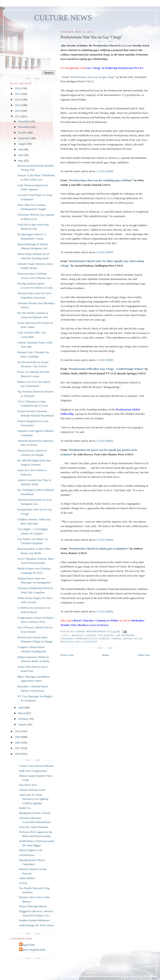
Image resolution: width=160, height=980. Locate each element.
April (22, 708)
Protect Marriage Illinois (33, 906)
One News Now (28, 785)
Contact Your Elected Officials (36, 766)
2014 (18, 99)
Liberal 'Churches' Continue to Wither (95, 620)
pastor (128, 639)
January (23, 724)
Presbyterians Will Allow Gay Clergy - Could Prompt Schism (106, 369)
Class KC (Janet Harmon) (34, 827)
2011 (18, 116)
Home (106, 655)
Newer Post (67, 655)
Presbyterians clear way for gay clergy (92, 77)
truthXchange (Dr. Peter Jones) (36, 925)
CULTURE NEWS (63, 18)
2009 (18, 737)
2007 (18, 748)
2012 (18, 111)
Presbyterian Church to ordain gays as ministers (98, 549)
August (23, 144)
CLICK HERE (105, 171)
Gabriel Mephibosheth (33, 950)
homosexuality (86, 639)
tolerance (90, 642)
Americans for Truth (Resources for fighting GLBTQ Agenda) (34, 799)
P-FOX (23, 883)
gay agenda (106, 635)
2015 (18, 94)
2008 (18, 743)
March (22, 713)
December (24, 121)
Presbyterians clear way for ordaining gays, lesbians (101, 180)
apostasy (78, 635)
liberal (116, 639)
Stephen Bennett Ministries (34, 920)
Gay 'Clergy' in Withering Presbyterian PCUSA (115, 68)
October (23, 133)
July (21, 149)
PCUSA (138, 639)
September (25, 138)
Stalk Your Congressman (33, 771)
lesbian (104, 639)
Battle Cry (25, 808)
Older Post (144, 655)
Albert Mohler (27, 878)
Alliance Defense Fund (32, 790)
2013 (18, 105)
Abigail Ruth (27, 945)
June (21, 155)
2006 (18, 754)
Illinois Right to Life (31, 850)
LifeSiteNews (27, 855)
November (24, 127)
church (91, 635)
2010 (18, 731)
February (24, 719)
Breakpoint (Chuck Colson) (35, 813)
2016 (18, 88)
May (21, 161)
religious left (71, 642)
